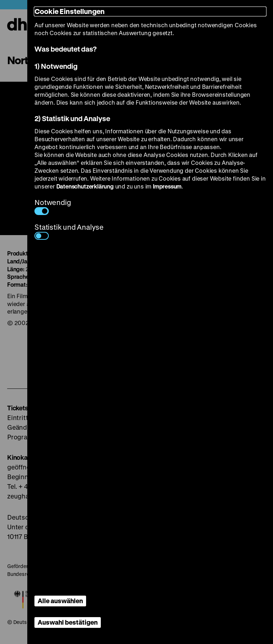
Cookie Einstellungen (70, 11)
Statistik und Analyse (69, 231)
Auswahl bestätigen (68, 622)
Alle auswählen (60, 601)
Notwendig (53, 206)
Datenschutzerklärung (85, 186)
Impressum (167, 186)
